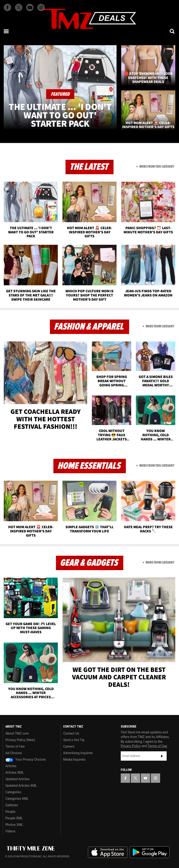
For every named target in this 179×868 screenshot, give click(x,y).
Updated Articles (17, 779)
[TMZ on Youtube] (30, 7)
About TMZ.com (17, 733)
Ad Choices (14, 753)
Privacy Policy (131, 746)
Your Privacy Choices (26, 759)
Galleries (12, 805)
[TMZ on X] (19, 7)
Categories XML (17, 799)
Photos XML (14, 825)
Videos (10, 831)
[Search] (172, 31)
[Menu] (7, 31)
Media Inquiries (74, 759)
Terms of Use (15, 746)
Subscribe (162, 756)
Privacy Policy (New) (20, 740)
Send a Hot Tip (74, 740)
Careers (69, 746)
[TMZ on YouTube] (145, 778)
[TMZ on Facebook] (7, 7)
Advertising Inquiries (78, 753)
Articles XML (15, 773)
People (10, 812)
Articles (11, 766)
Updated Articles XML (21, 786)
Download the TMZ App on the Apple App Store (108, 852)
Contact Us (71, 733)
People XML (14, 818)
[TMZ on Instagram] (41, 7)
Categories (13, 792)
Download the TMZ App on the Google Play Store (150, 852)
